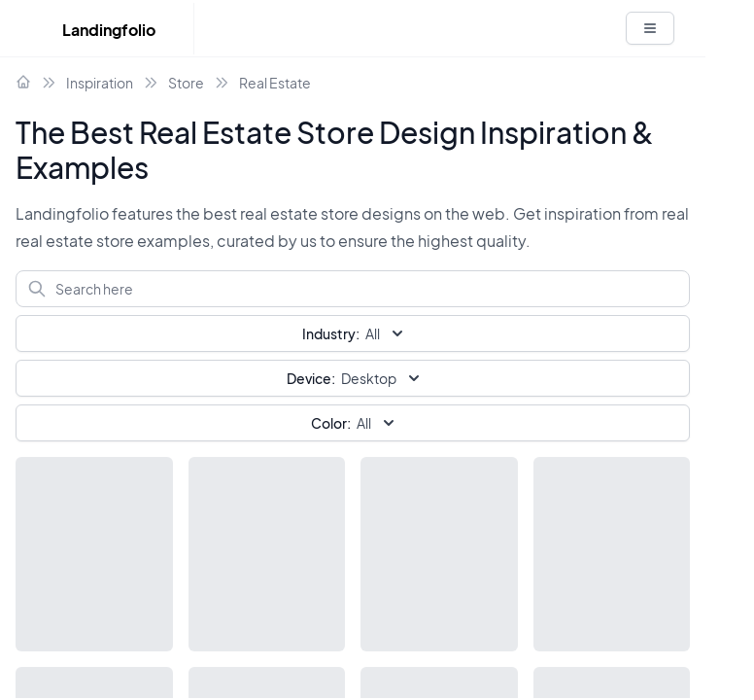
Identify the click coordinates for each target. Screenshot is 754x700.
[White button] (650, 28)
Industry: (331, 333)
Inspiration (100, 83)
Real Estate (275, 83)
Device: (311, 378)
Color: (331, 423)
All (355, 423)
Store (186, 83)
